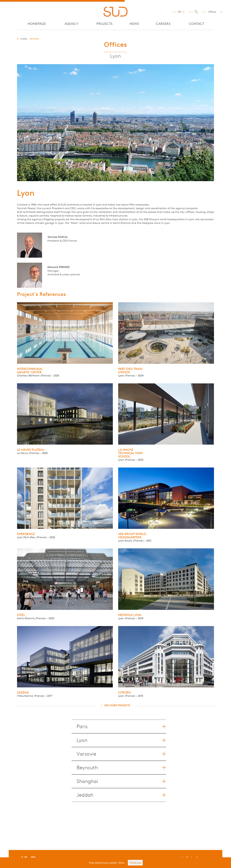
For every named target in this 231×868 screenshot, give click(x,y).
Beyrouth (121, 768)
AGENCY (71, 24)
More (122, 863)
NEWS (134, 24)
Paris (121, 726)
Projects (104, 24)
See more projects (117, 705)
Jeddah (121, 795)
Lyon (121, 740)
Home (24, 39)
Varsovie (121, 754)
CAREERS (163, 24)
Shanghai (121, 781)
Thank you (135, 863)
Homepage (37, 24)
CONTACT (197, 24)
